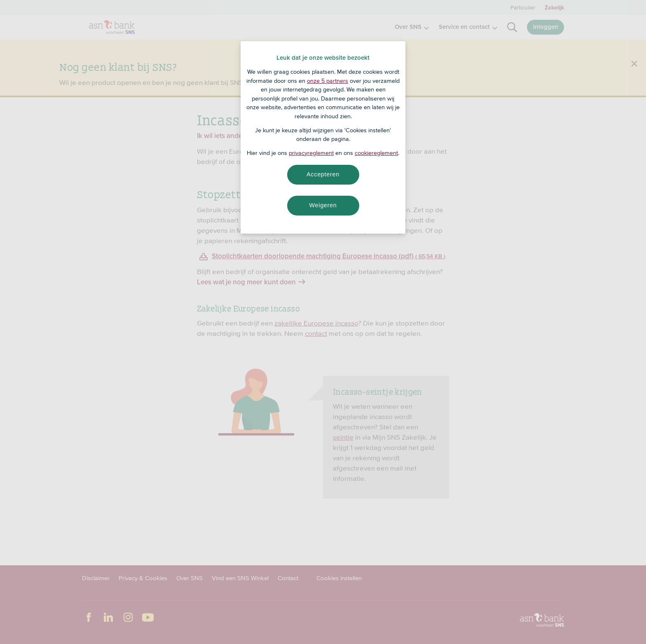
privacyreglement (311, 153)
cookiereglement (376, 153)
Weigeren (323, 205)
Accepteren (323, 174)
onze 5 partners (328, 81)
